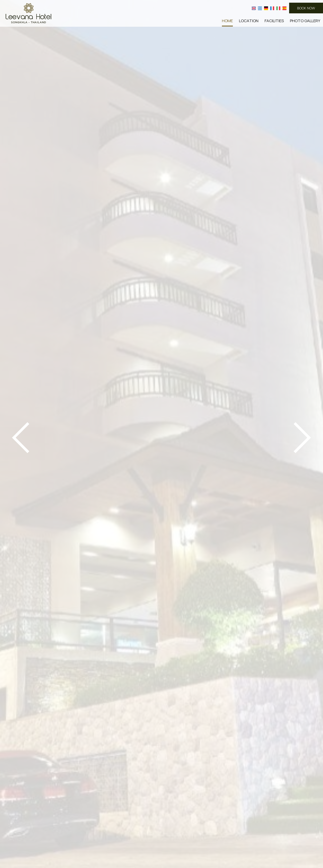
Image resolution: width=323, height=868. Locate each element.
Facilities (274, 21)
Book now (306, 8)
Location (249, 21)
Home (227, 21)
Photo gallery (305, 21)
